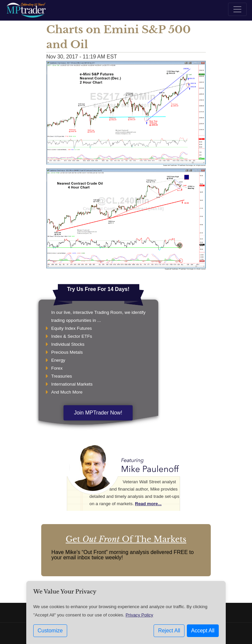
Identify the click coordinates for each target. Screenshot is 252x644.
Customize (50, 631)
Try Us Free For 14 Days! (98, 289)
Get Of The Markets (126, 539)
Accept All (203, 631)
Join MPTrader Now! (98, 413)
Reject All (169, 631)
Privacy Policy (139, 615)
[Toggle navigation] (237, 9)
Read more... (148, 504)
